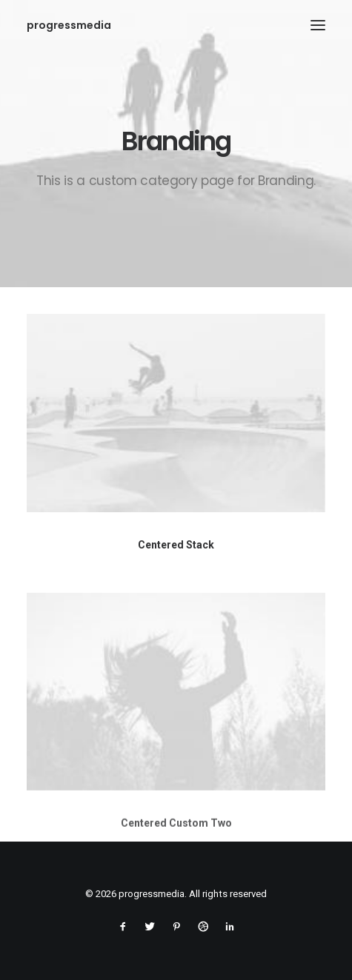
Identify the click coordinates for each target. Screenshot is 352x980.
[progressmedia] (69, 25)
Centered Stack (176, 545)
